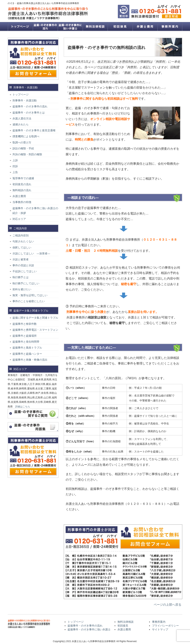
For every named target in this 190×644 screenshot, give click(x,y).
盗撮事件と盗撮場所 (25, 336)
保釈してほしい (22, 248)
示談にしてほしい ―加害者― (31, 253)
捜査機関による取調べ (26, 136)
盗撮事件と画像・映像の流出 (30, 360)
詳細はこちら (23, 407)
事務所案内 (170, 26)
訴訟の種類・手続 (23, 148)
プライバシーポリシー (165, 626)
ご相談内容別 (21, 235)
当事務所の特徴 (22, 202)
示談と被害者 (21, 259)
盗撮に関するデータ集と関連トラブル (35, 318)
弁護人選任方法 (22, 118)
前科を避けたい (22, 289)
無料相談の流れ (22, 190)
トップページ (20, 26)
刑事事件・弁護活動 (25, 100)
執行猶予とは (21, 277)
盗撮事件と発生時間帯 (26, 342)
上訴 (15, 160)
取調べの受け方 (22, 142)
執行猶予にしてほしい (26, 283)
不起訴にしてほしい (25, 271)
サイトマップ (160, 629)
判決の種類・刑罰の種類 (27, 154)
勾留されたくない (23, 241)
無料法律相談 (95, 26)
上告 (15, 172)
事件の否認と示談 (23, 265)
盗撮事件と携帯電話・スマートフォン (35, 330)
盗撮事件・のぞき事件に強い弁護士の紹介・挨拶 (35, 211)
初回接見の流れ (22, 184)
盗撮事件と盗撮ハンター (27, 354)
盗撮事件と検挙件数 (25, 324)
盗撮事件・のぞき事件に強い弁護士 (70, 26)
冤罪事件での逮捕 (23, 178)
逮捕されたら (21, 124)
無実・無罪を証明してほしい (30, 295)
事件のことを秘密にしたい (29, 301)
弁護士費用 (145, 26)
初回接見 (120, 26)
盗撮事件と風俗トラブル (27, 348)
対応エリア (19, 219)
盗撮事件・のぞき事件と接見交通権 (34, 130)
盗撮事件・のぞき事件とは (30, 113)
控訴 (15, 166)
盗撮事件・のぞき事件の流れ (45, 26)
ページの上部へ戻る (168, 605)
